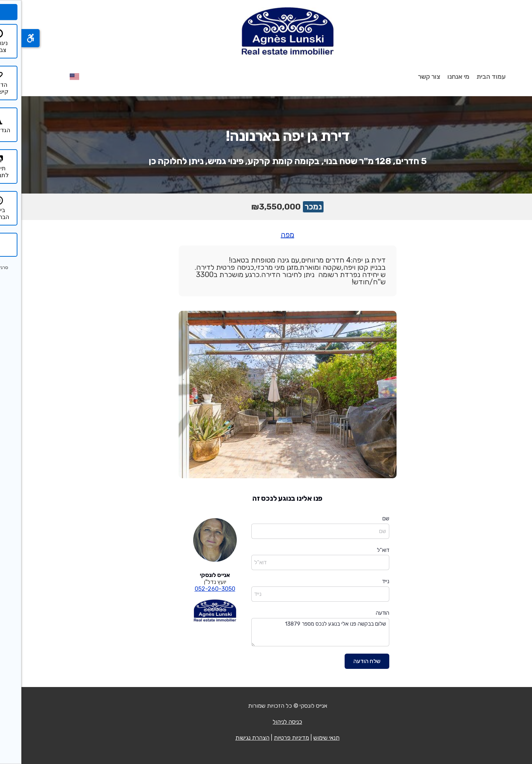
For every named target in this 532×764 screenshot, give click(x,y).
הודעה (361, 613)
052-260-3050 (194, 589)
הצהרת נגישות (231, 738)
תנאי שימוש (305, 738)
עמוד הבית (470, 77)
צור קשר (408, 77)
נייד (364, 581)
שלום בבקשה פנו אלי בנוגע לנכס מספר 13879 (299, 632)
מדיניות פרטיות (270, 738)
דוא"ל (362, 550)
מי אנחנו (437, 77)
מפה (266, 235)
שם (364, 519)
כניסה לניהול (266, 722)
